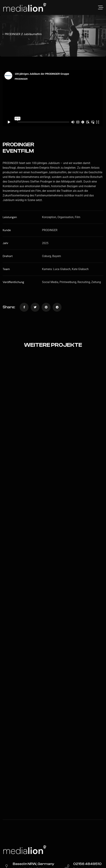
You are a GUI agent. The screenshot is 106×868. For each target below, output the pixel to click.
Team (6, 269)
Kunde (7, 230)
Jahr (5, 243)
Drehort (8, 256)
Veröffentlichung (13, 282)
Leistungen (10, 217)
